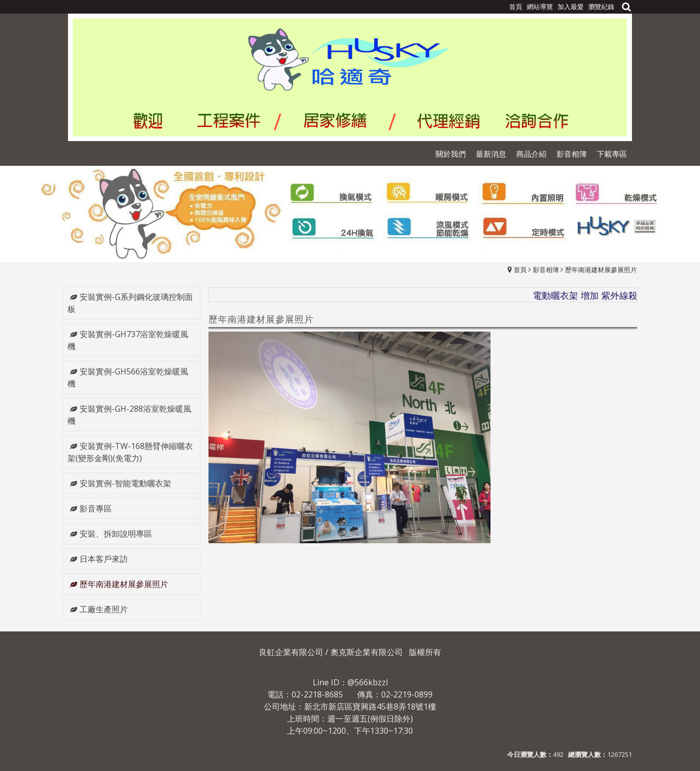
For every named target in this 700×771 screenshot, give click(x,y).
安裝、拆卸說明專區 (116, 534)
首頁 (520, 270)
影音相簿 (546, 270)
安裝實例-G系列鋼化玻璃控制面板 (130, 303)
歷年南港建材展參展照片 (601, 270)
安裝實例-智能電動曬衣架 (125, 483)
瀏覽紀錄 (601, 7)
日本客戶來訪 (104, 559)
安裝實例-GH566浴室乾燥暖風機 (128, 377)
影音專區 (96, 508)
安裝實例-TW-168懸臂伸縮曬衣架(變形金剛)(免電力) (130, 452)
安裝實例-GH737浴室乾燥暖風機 (128, 340)
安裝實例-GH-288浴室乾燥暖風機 (129, 415)
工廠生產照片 (104, 609)
